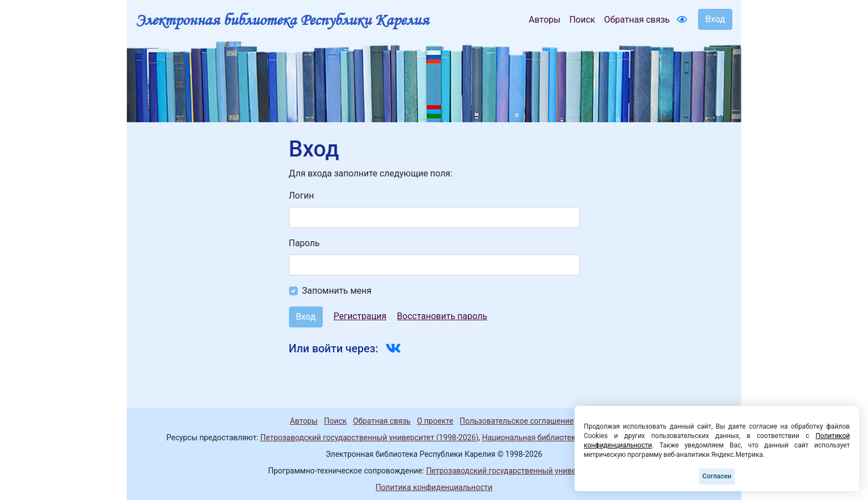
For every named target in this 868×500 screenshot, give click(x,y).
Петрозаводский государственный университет (513, 471)
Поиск (582, 20)
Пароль (304, 243)
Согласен (717, 476)
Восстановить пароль (442, 316)
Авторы (544, 20)
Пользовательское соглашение (516, 421)
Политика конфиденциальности (434, 487)
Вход (715, 19)
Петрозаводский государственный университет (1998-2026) (369, 437)
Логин (302, 196)
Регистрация (360, 316)
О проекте (435, 421)
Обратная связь (637, 20)
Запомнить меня (337, 291)
